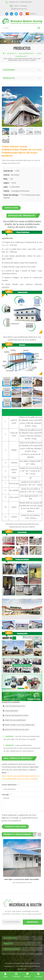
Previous (35, 834)
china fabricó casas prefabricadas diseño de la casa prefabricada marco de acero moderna (21, 777)
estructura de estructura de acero (16, 730)
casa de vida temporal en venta (15, 716)
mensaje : (7, 795)
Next (39, 834)
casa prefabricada (26, 53)
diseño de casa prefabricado (14, 720)
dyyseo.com (22, 969)
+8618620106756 (26, 2)
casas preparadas (10, 711)
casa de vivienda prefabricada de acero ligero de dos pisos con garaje (22, 738)
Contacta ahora (11, 208)
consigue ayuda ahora (15, 827)
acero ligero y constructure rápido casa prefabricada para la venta (23, 879)
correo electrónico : (11, 785)
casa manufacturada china (14, 706)
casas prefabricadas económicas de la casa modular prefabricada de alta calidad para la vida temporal (22, 748)
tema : (5, 773)
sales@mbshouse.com (19, 9)
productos (11, 53)
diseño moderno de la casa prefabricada (19, 725)
